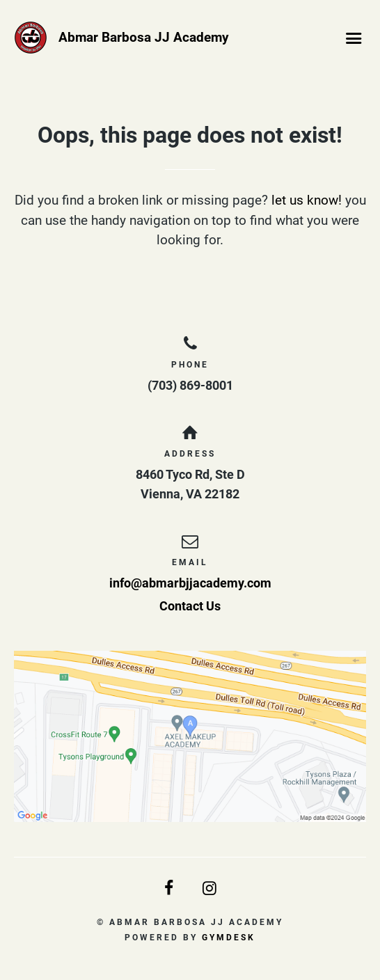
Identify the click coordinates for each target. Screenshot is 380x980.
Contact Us (190, 606)
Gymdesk (229, 938)
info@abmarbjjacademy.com (190, 583)
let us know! (307, 200)
